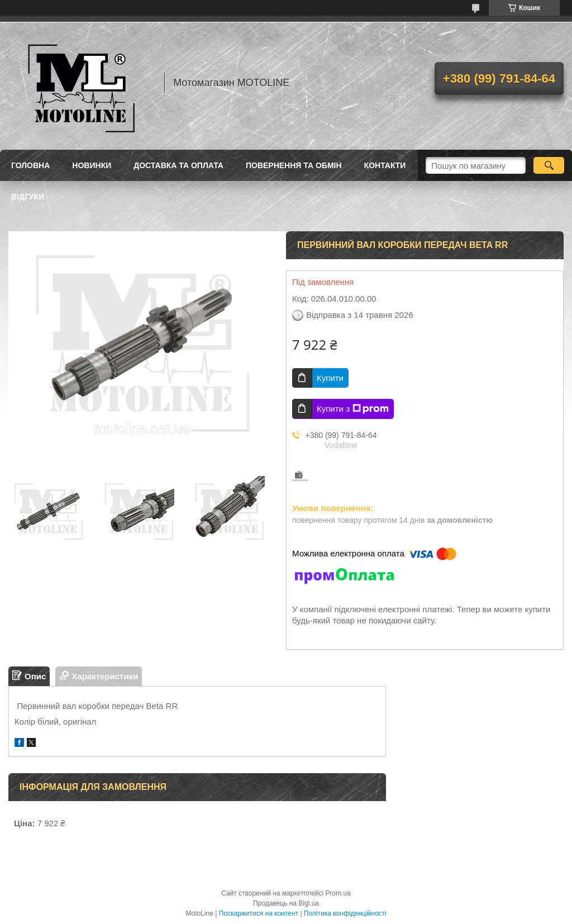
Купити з (353, 409)
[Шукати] (549, 165)
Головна (30, 165)
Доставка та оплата (178, 165)
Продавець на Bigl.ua (286, 903)
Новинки (92, 165)
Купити (330, 378)
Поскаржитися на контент (259, 913)
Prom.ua (338, 893)
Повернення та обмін (294, 165)
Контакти (385, 165)
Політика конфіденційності (345, 913)
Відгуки (28, 197)
